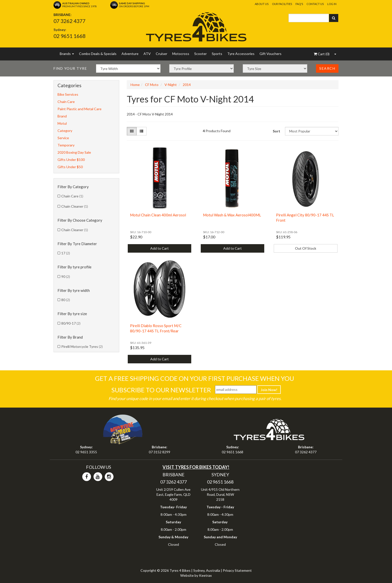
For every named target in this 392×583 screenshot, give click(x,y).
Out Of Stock (306, 248)
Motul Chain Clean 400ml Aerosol (158, 215)
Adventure (130, 54)
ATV (147, 54)
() (322, 54)
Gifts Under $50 (70, 167)
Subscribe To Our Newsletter (161, 390)
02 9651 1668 (69, 36)
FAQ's (299, 4)
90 (66, 277)
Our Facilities (282, 4)
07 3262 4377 (69, 21)
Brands (67, 54)
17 (66, 253)
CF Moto (152, 85)
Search (327, 68)
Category (65, 131)
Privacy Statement (237, 570)
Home (135, 85)
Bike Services (68, 94)
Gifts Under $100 (71, 160)
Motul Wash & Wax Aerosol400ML (232, 215)
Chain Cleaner (75, 206)
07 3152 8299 (159, 452)
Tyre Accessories (241, 54)
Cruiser (161, 54)
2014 (187, 85)
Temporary (66, 145)
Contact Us (315, 4)
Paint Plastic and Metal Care (79, 109)
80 (66, 300)
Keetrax (205, 575)
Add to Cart (159, 248)
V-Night (171, 85)
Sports (217, 54)
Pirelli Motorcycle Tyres (82, 346)
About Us (262, 4)
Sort (276, 131)
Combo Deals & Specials (98, 54)
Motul (62, 123)
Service (63, 138)
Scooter (200, 54)
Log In (332, 4)
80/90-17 (71, 323)
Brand (62, 116)
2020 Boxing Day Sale (74, 152)
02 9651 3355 (86, 452)
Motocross (181, 54)
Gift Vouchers (270, 54)
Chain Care (66, 102)
